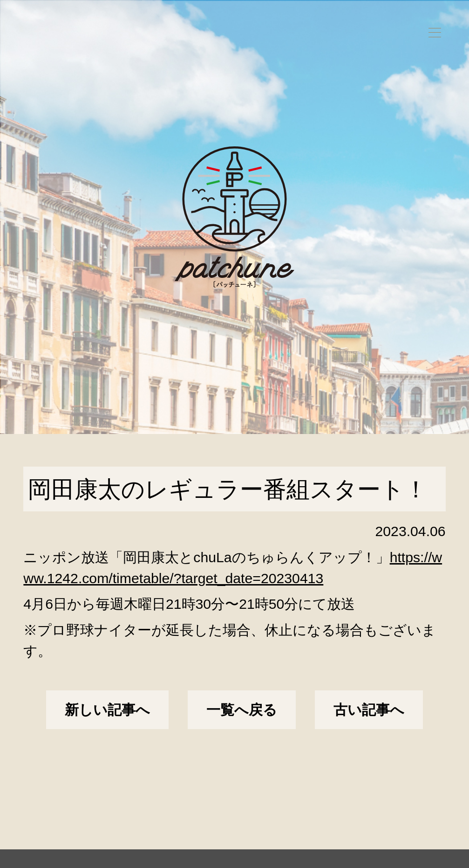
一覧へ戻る (242, 710)
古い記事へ (369, 710)
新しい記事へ (107, 710)
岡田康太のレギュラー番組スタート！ (228, 489)
